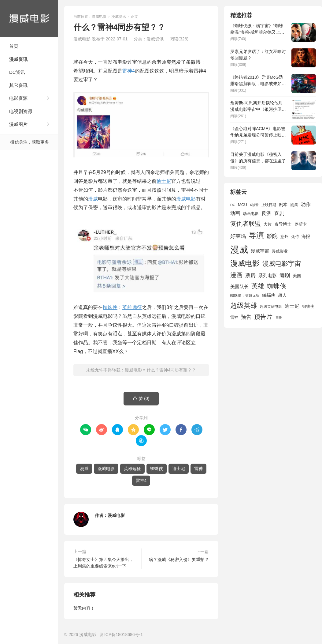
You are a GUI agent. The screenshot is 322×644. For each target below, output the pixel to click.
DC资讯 (17, 72)
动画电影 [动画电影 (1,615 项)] (251, 214)
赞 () (141, 399)
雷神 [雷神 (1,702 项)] (234, 317)
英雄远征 (132, 307)
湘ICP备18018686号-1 (121, 635)
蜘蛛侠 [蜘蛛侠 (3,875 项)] (277, 286)
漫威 (93, 199)
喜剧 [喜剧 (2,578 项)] (279, 213)
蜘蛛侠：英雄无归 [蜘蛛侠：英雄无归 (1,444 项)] (245, 296)
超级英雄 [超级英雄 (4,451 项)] (244, 305)
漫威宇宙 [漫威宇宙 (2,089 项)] (260, 251)
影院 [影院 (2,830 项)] (272, 236)
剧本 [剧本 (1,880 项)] (283, 205)
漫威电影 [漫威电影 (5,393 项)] (245, 263)
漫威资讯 (18, 59)
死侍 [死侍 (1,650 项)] (295, 237)
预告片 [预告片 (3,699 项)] (263, 317)
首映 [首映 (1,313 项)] (279, 318)
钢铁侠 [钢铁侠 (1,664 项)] (308, 306)
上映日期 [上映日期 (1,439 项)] (269, 205)
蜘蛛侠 (110, 307)
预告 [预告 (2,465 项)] (246, 317)
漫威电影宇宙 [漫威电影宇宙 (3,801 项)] (282, 264)
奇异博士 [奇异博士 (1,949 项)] (283, 224)
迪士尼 (164, 181)
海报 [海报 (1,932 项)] (306, 236)
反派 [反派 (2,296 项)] (266, 213)
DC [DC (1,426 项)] (233, 205)
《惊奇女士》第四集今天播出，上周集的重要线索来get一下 (103, 563)
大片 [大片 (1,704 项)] (268, 224)
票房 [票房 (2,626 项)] (250, 275)
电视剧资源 (21, 111)
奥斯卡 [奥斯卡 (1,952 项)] (301, 224)
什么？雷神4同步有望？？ (171, 370)
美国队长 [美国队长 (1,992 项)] (239, 287)
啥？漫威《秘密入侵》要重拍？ (179, 559)
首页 (14, 46)
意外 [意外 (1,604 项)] (284, 237)
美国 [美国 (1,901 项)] (297, 276)
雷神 (198, 469)
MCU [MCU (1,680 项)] (242, 205)
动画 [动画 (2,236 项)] (235, 213)
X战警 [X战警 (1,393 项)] (254, 205)
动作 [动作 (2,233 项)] (306, 204)
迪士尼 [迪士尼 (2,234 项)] (292, 306)
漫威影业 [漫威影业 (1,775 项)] (280, 251)
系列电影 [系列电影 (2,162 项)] (268, 275)
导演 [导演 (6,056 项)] (256, 235)
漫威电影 (29, 18)
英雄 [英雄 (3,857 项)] (258, 286)
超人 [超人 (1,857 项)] (282, 295)
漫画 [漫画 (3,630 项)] (236, 275)
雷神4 (129, 71)
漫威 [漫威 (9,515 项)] (239, 249)
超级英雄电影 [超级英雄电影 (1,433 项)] (271, 307)
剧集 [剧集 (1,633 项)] (294, 205)
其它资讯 (18, 85)
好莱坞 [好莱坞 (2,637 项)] (238, 236)
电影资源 (18, 98)
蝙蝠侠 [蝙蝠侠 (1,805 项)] (269, 295)
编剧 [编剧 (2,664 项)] (285, 275)
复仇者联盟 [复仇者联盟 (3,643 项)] (246, 224)
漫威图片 (18, 124)
